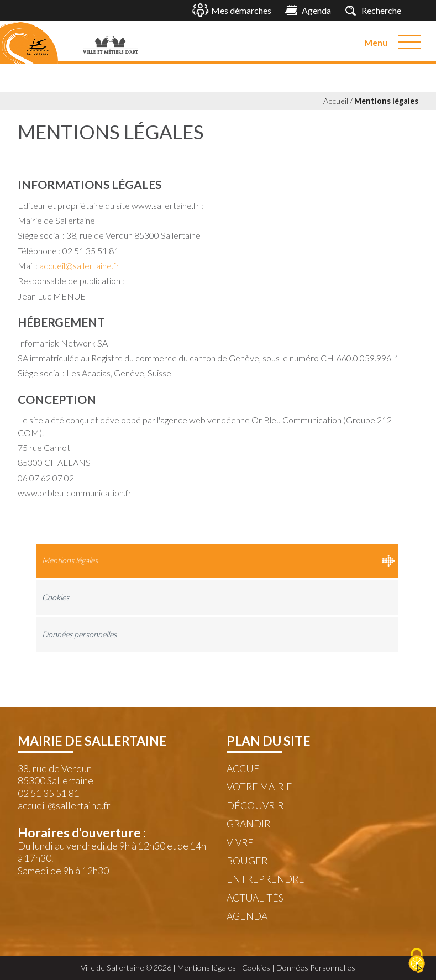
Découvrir (255, 806)
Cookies (56, 597)
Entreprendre (266, 879)
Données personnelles (79, 634)
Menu (376, 42)
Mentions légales (386, 101)
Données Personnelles (316, 968)
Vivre (240, 843)
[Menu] (409, 42)
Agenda (247, 916)
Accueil (336, 101)
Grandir (248, 824)
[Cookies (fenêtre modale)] (417, 961)
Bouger (247, 861)
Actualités (255, 898)
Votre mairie (259, 787)
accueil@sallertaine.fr (79, 266)
